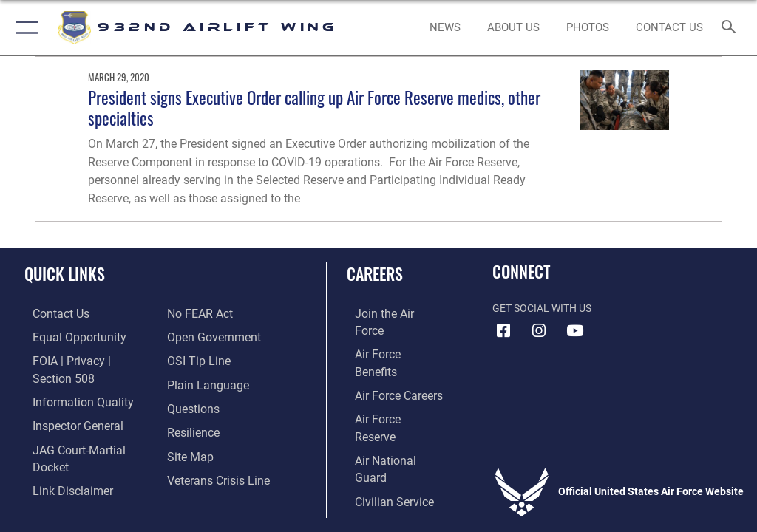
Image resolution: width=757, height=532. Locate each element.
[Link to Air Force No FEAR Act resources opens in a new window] (54, 473)
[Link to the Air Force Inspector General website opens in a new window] (65, 405)
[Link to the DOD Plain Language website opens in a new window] (203, 359)
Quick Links (65, 273)
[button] (24, 28)
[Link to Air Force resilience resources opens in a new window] (190, 405)
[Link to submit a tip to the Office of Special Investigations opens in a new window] (194, 336)
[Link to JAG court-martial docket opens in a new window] (83, 427)
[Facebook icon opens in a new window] (503, 331)
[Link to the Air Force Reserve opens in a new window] (386, 382)
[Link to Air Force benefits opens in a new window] (387, 336)
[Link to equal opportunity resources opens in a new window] (66, 336)
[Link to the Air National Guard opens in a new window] (389, 405)
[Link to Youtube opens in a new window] (574, 331)
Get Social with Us (542, 308)
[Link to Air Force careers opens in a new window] (386, 359)
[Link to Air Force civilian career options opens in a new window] (380, 427)
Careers (375, 273)
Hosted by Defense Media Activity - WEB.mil (379, 499)
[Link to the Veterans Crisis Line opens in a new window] (212, 450)
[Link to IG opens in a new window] (539, 331)
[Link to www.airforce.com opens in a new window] (387, 314)
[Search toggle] (731, 28)
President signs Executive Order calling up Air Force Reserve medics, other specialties (314, 108)
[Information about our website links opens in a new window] (59, 450)
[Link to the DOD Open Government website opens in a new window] (209, 314)
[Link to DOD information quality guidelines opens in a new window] (69, 382)
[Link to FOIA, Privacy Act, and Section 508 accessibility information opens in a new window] (86, 359)
